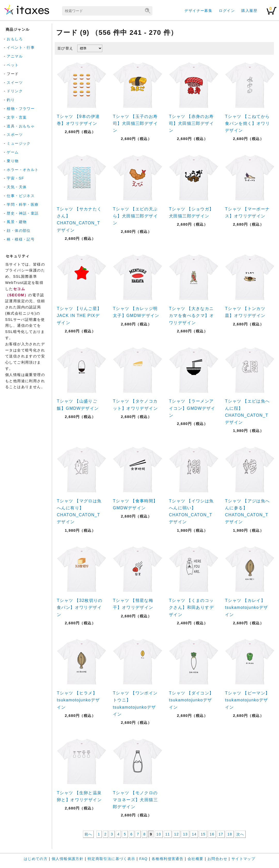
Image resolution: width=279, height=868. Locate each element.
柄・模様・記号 (21, 239)
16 (212, 834)
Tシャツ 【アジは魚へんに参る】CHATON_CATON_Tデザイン (247, 511)
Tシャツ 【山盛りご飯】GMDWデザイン (78, 405)
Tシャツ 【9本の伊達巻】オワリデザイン (78, 120)
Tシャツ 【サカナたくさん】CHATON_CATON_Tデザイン (79, 220)
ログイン (227, 11)
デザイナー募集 (198, 11)
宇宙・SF (15, 178)
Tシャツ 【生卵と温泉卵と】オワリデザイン (79, 796)
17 (221, 834)
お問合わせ (217, 859)
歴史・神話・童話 (23, 213)
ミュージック (19, 143)
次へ (240, 834)
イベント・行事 (21, 47)
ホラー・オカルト (23, 170)
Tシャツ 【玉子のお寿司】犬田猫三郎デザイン (135, 123)
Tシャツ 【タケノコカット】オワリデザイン (135, 405)
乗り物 (13, 161)
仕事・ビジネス (21, 196)
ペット (13, 65)
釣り (11, 100)
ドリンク (15, 91)
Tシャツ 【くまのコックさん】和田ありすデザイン (191, 607)
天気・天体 (17, 187)
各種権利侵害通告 (168, 859)
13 (185, 834)
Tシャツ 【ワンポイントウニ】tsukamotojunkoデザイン (135, 704)
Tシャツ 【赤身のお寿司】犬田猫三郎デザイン (191, 123)
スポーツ (15, 135)
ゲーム (13, 152)
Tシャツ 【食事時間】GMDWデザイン (135, 504)
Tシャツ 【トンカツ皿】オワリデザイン (245, 312)
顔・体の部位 (19, 231)
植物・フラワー (21, 109)
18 (230, 834)
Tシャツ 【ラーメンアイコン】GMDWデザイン (192, 408)
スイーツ (15, 83)
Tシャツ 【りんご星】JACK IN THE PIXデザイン (79, 316)
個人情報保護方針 (68, 859)
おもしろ (15, 39)
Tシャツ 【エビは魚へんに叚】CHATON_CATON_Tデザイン (247, 412)
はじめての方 (36, 859)
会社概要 (196, 859)
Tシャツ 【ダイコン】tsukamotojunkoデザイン (191, 700)
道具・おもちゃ (21, 126)
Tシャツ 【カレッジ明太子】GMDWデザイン (136, 312)
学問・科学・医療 (23, 204)
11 (168, 834)
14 (194, 834)
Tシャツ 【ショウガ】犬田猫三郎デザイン (191, 212)
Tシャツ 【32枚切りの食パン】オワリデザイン (80, 607)
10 (159, 834)
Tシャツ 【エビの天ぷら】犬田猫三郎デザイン (135, 216)
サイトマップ (243, 859)
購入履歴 (249, 11)
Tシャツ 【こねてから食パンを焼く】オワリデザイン (247, 123)
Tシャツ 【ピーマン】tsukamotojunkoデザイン (247, 700)
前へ (88, 834)
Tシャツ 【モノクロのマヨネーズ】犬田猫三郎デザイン (135, 800)
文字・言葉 (17, 117)
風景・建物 (17, 222)
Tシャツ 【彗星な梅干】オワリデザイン (133, 604)
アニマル (15, 56)
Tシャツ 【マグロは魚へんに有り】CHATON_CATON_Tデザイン (79, 511)
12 (176, 834)
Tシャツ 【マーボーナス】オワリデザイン (247, 212)
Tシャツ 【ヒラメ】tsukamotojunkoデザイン (78, 700)
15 (203, 834)
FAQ (143, 859)
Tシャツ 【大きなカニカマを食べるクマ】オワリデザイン (191, 316)
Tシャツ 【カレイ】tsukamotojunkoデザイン (246, 607)
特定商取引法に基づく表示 (111, 859)
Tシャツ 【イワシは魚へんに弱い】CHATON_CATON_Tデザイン (191, 511)
